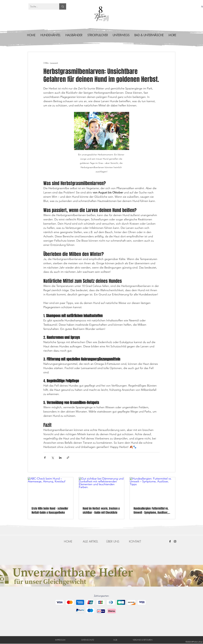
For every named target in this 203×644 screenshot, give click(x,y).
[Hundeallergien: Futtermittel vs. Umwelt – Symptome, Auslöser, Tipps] (152, 490)
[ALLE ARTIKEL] (90, 541)
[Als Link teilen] (68, 458)
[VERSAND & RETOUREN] (143, 640)
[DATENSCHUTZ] (88, 640)
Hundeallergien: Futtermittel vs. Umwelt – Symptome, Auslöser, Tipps (151, 511)
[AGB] (115, 640)
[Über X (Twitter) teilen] (53, 458)
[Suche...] (41, 6)
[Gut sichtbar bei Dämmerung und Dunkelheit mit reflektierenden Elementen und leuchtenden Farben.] (102, 490)
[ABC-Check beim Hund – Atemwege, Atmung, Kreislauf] (51, 490)
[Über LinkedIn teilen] (60, 458)
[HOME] (68, 541)
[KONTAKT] (135, 541)
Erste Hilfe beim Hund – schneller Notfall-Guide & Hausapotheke (50, 511)
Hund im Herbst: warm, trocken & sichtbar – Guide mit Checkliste (101, 511)
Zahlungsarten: (102, 596)
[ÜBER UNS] (113, 541)
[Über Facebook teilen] (45, 458)
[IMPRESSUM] (60, 640)
